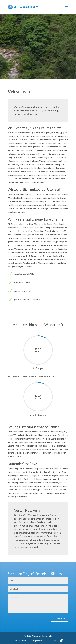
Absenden (60, 618)
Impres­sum (38, 641)
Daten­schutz (21, 641)
